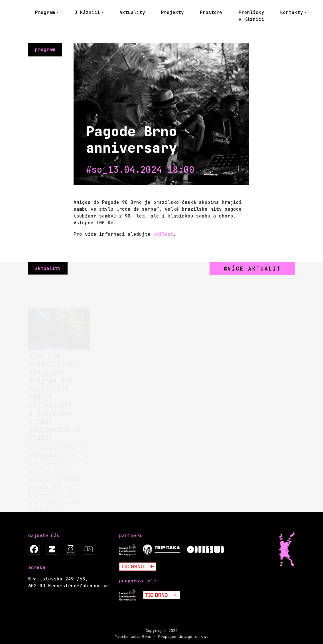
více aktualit (254, 269)
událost (163, 234)
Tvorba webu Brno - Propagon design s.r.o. (162, 637)
